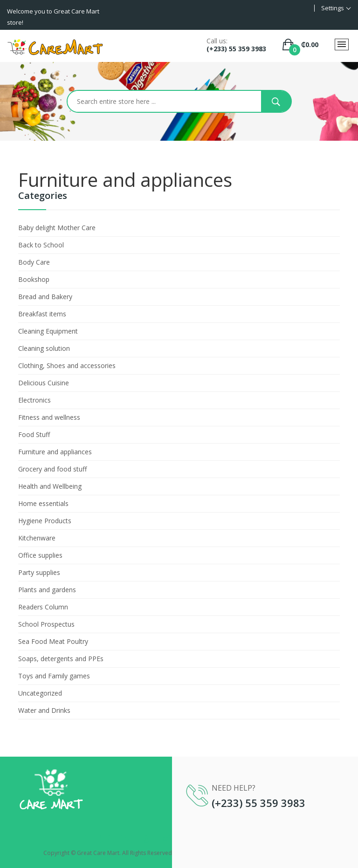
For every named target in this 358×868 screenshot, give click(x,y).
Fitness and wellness (49, 417)
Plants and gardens (47, 590)
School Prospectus (46, 624)
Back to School (41, 245)
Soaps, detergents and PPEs (61, 659)
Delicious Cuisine (44, 383)
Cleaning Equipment (48, 331)
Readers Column (43, 607)
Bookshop (34, 279)
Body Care (34, 262)
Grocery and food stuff (52, 469)
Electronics (34, 400)
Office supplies (40, 555)
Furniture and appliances (55, 452)
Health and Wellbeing (50, 486)
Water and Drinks (44, 710)
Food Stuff (34, 434)
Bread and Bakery (45, 297)
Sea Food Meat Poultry (53, 641)
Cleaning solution (44, 348)
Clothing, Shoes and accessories (67, 366)
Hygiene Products (45, 521)
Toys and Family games (54, 676)
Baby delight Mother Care (57, 228)
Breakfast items (42, 314)
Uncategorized (40, 693)
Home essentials (43, 503)
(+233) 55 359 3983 (236, 49)
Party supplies (39, 572)
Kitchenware (37, 538)
